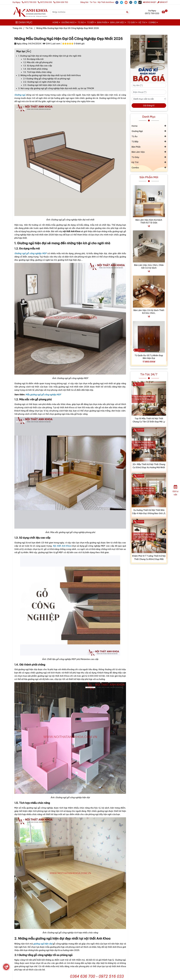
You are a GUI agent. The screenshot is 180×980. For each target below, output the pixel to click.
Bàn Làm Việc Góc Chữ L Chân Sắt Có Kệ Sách (149, 266)
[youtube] (127, 2)
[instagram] (132, 2)
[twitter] (122, 2)
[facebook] (118, 2)
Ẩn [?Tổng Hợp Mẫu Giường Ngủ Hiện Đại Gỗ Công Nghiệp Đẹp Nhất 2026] (28, 51)
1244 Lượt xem (52, 44)
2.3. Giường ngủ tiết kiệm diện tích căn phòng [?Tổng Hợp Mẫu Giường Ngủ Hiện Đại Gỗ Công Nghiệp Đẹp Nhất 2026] (45, 85)
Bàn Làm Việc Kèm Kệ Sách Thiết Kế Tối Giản (149, 221)
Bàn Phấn (103, 22)
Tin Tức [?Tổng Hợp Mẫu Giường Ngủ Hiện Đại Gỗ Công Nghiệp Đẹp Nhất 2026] (93, 2)
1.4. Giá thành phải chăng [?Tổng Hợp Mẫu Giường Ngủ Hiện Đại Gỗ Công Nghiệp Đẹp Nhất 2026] (35, 69)
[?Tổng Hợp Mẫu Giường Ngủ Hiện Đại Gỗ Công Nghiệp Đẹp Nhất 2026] (165, 12)
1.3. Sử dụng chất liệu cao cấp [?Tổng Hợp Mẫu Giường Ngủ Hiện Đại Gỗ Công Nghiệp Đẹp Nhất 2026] (38, 66)
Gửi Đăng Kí (149, 105)
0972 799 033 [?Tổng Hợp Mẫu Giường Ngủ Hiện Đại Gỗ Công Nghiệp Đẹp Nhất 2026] (29, 2)
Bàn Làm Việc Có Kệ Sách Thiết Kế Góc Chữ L (149, 312)
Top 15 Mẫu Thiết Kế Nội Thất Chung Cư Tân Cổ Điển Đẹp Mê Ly (149, 420)
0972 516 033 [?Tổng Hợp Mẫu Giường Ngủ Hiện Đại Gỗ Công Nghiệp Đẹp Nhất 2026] (45, 2)
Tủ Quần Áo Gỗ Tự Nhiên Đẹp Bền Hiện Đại (149, 357)
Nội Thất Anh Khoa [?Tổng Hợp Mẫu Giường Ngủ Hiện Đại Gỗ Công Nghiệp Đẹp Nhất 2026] (106, 2)
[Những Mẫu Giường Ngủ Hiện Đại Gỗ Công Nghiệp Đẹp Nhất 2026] (30, 12)
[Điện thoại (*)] (149, 92)
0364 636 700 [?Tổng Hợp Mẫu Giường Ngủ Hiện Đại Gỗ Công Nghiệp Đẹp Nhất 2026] (61, 2)
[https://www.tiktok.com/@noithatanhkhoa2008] (141, 2)
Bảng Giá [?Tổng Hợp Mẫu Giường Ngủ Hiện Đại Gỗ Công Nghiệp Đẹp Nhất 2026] (84, 2)
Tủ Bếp (91, 22)
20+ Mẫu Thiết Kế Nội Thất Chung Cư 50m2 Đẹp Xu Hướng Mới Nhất (149, 466)
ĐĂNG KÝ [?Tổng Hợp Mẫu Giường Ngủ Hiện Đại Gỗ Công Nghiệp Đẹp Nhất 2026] (162, 2)
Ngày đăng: (21, 44)
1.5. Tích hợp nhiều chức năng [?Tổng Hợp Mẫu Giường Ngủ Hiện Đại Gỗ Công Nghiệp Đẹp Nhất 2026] (37, 72)
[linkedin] (136, 2)
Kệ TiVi (143, 22)
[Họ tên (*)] (149, 85)
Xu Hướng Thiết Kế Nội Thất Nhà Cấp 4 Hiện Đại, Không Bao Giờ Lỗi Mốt (149, 512)
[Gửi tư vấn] (175, 490)
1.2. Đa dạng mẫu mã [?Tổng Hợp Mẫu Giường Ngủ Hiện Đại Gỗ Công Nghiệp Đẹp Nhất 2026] (33, 59)
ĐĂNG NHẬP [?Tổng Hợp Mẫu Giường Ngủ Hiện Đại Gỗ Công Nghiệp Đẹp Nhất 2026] (149, 2)
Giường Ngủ (69, 22)
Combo (153, 22)
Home (56, 22)
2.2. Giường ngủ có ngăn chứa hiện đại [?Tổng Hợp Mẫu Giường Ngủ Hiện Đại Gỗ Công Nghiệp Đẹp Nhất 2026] (42, 82)
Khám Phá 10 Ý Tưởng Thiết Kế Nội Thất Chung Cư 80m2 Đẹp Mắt (149, 558)
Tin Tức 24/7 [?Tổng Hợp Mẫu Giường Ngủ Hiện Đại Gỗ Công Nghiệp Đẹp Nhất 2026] (149, 374)
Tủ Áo (82, 22)
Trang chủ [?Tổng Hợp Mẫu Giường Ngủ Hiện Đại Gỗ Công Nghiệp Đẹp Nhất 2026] (17, 28)
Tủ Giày (132, 22)
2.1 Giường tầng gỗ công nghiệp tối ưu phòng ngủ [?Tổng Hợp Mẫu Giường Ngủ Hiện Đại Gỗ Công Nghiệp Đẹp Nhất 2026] (47, 79)
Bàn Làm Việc (118, 22)
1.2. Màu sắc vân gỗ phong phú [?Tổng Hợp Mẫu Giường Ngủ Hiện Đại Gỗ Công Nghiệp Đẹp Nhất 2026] (38, 62)
